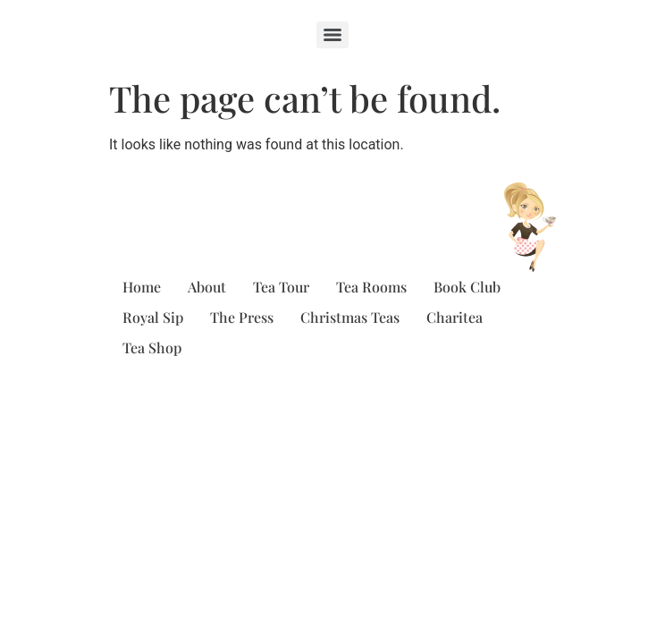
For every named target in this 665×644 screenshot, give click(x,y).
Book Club (467, 287)
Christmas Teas (350, 317)
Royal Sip (153, 317)
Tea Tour (281, 287)
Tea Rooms (371, 287)
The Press (242, 317)
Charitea (455, 317)
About (207, 287)
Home (142, 287)
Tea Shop (152, 347)
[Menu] (332, 35)
